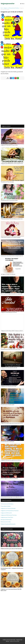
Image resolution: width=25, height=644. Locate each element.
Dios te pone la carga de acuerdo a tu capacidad (12, 294)
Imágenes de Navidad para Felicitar (9, 312)
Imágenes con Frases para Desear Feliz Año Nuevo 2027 (11, 590)
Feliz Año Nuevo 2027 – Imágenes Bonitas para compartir (12, 569)
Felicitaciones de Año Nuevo (7, 504)
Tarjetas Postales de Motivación (8, 524)
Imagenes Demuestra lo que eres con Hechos (11, 460)
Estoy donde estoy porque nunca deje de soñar (11, 497)
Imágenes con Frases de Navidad (8, 508)
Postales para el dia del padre (8, 405)
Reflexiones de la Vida (6, 522)
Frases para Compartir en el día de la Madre (11, 237)
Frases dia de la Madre (6, 506)
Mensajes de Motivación (6, 520)
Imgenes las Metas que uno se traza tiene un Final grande (12, 423)
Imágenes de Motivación (6, 513)
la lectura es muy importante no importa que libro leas (12, 256)
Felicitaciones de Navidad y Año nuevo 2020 (11, 349)
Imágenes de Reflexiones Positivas (9, 515)
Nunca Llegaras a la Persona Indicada (9, 479)
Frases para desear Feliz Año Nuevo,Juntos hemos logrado (12, 219)
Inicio (2, 8)
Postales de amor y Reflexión (8, 442)
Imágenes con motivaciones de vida (9, 368)
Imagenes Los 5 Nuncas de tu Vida (8, 386)
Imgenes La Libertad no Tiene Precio (9, 145)
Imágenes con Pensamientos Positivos (11, 8)
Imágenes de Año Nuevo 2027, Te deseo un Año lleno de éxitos (12, 331)
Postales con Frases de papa (7, 182)
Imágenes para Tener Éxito (7, 517)
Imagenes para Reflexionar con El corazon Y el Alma (12, 164)
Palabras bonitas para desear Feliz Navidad (11, 549)
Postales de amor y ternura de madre (9, 200)
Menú (23, 4)
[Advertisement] (13, 102)
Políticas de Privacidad (14, 641)
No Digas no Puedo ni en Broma (8, 274)
